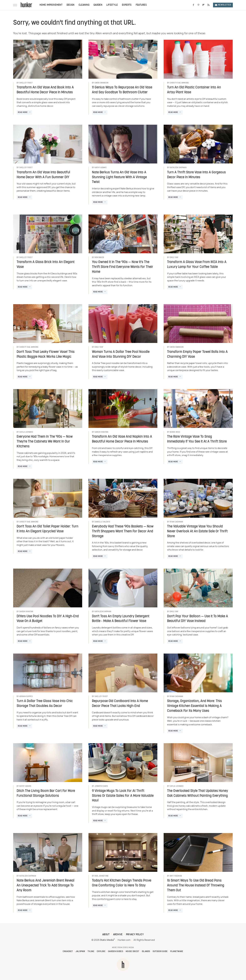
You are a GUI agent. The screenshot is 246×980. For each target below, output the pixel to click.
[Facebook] (193, 5)
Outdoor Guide (160, 951)
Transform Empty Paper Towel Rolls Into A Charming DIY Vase (197, 354)
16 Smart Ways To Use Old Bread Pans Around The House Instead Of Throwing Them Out (196, 886)
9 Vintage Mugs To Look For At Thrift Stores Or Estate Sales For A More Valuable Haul (123, 796)
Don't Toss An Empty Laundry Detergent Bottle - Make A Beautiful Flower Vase (121, 619)
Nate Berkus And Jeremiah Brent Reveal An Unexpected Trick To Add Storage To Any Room (45, 886)
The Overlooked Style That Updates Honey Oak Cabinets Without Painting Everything (198, 793)
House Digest (132, 951)
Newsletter (223, 5)
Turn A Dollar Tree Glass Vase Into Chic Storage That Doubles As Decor (45, 704)
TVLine (91, 951)
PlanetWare (177, 951)
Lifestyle (112, 5)
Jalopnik (80, 951)
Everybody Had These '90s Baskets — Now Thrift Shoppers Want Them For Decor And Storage (123, 531)
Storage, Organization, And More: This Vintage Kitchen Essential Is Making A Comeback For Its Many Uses (194, 706)
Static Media (107, 940)
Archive (118, 935)
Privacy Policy (135, 935)
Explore (101, 951)
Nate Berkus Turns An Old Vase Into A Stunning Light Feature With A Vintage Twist (119, 177)
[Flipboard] (203, 5)
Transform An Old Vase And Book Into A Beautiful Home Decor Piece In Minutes (45, 90)
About (106, 935)
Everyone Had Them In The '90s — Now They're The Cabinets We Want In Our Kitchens (45, 442)
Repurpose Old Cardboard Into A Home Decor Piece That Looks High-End (120, 704)
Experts (127, 5)
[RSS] (209, 5)
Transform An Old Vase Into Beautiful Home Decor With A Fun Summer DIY (43, 175)
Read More (23, 112)
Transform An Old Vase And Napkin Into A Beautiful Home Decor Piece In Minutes (122, 439)
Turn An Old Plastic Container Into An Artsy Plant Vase (194, 90)
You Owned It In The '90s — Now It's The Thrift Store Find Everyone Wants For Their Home (123, 267)
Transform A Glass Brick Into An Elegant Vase (46, 265)
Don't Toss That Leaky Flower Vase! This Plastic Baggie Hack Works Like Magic (46, 354)
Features (141, 5)
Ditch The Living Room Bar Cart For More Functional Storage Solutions (46, 793)
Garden (98, 5)
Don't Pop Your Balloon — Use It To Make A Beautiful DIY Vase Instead (198, 619)
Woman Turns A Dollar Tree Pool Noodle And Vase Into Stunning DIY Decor (121, 354)
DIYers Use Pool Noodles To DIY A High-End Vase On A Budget (48, 619)
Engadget (68, 951)
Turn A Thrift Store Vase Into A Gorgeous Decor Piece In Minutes (196, 175)
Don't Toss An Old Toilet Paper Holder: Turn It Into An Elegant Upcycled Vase (47, 529)
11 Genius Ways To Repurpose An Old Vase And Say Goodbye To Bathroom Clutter (122, 90)
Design (71, 5)
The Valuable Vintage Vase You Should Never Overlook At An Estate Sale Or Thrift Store (197, 531)
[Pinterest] (198, 5)
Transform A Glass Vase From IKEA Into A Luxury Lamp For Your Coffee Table (197, 265)
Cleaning (84, 5)
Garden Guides (116, 951)
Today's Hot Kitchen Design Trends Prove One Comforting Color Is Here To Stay (122, 883)
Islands (146, 951)
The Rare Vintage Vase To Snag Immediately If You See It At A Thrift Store (197, 439)
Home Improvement (51, 5)
